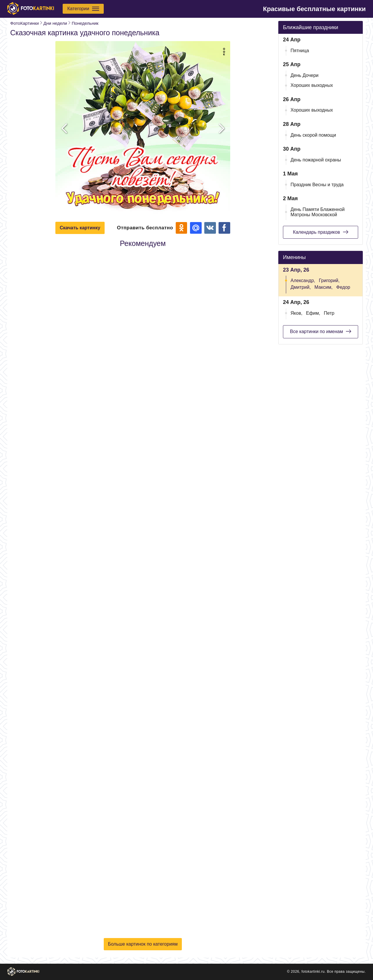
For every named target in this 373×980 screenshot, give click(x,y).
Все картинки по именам (321, 331)
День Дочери (305, 75)
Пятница (300, 51)
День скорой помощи (313, 135)
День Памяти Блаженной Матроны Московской (318, 212)
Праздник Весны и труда (317, 185)
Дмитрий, (301, 287)
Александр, (303, 280)
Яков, (297, 313)
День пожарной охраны (316, 160)
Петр (329, 313)
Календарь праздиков (320, 232)
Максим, (323, 287)
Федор (343, 287)
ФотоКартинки (24, 23)
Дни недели (55, 23)
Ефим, (313, 313)
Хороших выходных (312, 85)
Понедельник (85, 23)
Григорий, (329, 280)
